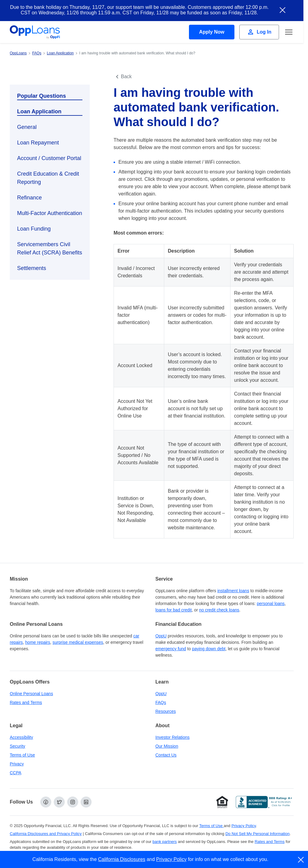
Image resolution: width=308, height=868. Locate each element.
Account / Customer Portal (49, 158)
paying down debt (209, 649)
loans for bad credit (174, 610)
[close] (301, 860)
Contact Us (166, 755)
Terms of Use (22, 755)
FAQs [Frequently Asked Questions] (161, 702)
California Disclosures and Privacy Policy (46, 834)
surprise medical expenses (78, 642)
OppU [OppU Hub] (161, 636)
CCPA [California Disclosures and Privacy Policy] (16, 773)
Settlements (32, 268)
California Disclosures (122, 859)
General (27, 127)
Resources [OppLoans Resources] (166, 711)
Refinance (29, 198)
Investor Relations (172, 737)
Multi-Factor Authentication (50, 213)
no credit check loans (219, 610)
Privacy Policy (172, 859)
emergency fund (171, 649)
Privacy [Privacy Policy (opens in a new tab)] (17, 764)
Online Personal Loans (31, 694)
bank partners (165, 842)
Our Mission (167, 746)
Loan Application (39, 111)
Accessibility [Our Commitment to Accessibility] (21, 737)
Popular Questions (42, 96)
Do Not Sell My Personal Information (257, 834)
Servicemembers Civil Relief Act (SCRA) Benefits (50, 248)
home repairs (38, 642)
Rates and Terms (26, 702)
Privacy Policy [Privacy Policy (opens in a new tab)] (244, 826)
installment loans (233, 591)
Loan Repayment (38, 143)
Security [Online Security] (18, 746)
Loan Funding (34, 229)
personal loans (271, 604)
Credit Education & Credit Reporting (48, 178)
